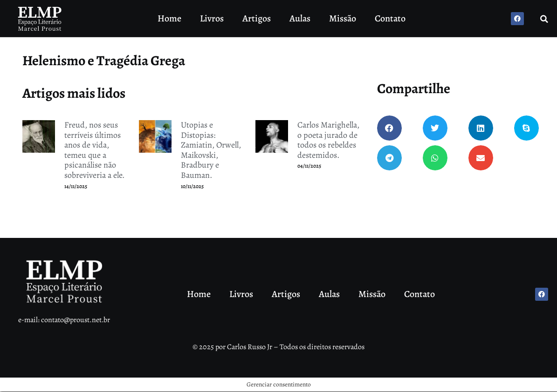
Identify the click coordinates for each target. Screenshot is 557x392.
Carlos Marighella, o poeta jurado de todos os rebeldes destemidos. (328, 140)
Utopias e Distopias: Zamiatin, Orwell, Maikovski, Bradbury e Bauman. (211, 150)
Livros (212, 18)
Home (169, 18)
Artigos (257, 18)
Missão (343, 18)
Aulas (300, 18)
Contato (390, 18)
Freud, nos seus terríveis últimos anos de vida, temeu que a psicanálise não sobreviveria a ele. (94, 150)
